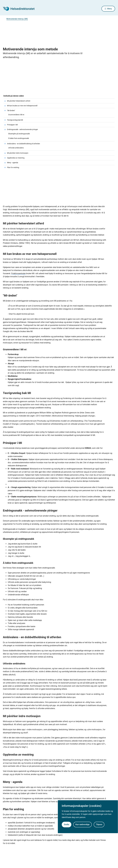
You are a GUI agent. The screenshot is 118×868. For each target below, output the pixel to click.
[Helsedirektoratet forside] (20, 9)
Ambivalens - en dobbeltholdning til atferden (24, 144)
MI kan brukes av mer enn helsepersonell (22, 106)
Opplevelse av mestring (16, 158)
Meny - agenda (13, 163)
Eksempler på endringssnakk (19, 134)
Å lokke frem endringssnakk (19, 139)
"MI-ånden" (11, 111)
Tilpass (99, 824)
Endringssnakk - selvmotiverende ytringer (22, 130)
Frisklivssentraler (18, 274)
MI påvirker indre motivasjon (18, 153)
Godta (67, 824)
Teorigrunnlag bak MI (15, 120)
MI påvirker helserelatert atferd (19, 101)
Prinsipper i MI (12, 125)
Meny (110, 9)
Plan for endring (13, 168)
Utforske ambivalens (16, 148)
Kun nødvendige (83, 824)
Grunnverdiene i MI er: (16, 115)
